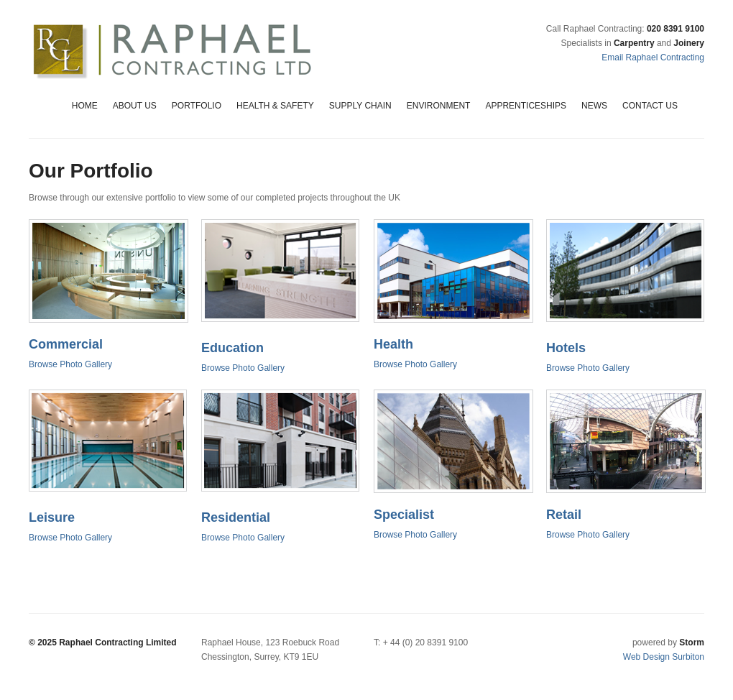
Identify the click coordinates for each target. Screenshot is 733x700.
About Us (135, 106)
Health (393, 344)
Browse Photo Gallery (70, 364)
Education (232, 348)
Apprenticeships (526, 106)
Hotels (566, 348)
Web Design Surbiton (664, 657)
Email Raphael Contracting (653, 57)
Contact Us (650, 106)
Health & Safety (275, 106)
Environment (439, 106)
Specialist (404, 515)
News (594, 106)
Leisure (52, 517)
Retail (564, 515)
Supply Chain (360, 106)
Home (85, 106)
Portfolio (197, 106)
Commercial (66, 344)
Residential (236, 517)
